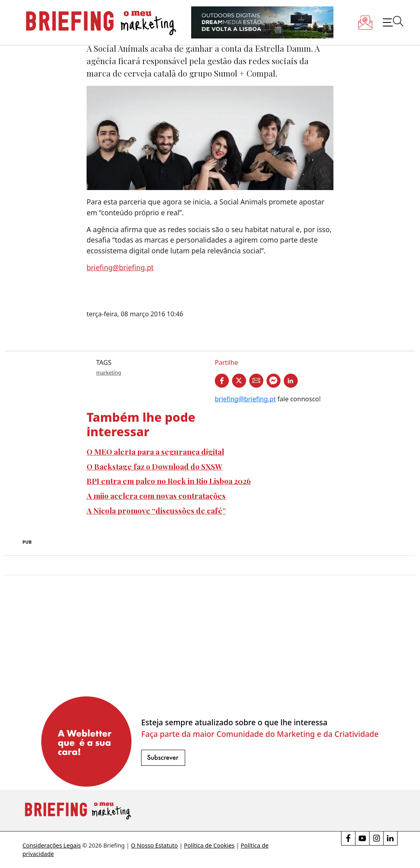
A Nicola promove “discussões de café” (156, 510)
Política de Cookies (209, 845)
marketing (109, 372)
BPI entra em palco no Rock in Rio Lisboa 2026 (169, 481)
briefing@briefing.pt (120, 267)
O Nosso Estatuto (154, 845)
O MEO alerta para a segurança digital (155, 451)
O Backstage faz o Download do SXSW (155, 466)
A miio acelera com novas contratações (156, 496)
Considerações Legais (52, 845)
